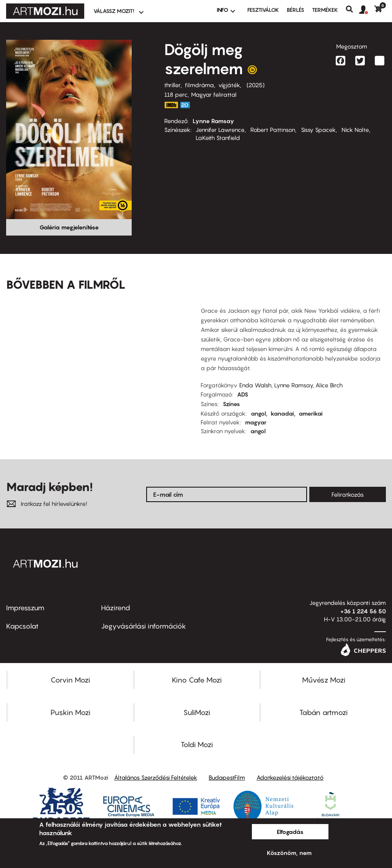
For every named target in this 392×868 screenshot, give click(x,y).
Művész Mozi (324, 680)
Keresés (352, 9)
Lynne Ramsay (213, 121)
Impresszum (25, 608)
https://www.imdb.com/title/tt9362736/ (171, 105)
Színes (231, 404)
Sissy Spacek (318, 130)
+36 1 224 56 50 (363, 611)
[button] (367, 10)
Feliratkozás (348, 494)
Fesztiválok (263, 10)
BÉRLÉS (296, 10)
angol (258, 413)
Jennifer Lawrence (220, 130)
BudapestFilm (227, 777)
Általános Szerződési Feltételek (156, 777)
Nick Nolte (355, 130)
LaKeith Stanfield (218, 138)
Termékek (325, 10)
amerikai (311, 413)
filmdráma (199, 85)
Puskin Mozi (70, 712)
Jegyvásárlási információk (144, 626)
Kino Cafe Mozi (197, 680)
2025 (256, 85)
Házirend (116, 608)
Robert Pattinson (273, 130)
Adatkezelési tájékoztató (290, 777)
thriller (172, 85)
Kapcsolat (22, 626)
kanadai (282, 413)
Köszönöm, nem (289, 853)
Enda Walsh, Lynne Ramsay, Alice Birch (291, 385)
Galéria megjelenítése (69, 227)
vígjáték (229, 85)
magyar (256, 422)
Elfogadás (290, 832)
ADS (243, 394)
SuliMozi (197, 712)
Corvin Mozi (70, 680)
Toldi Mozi (197, 744)
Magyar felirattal (214, 94)
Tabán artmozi (323, 712)
